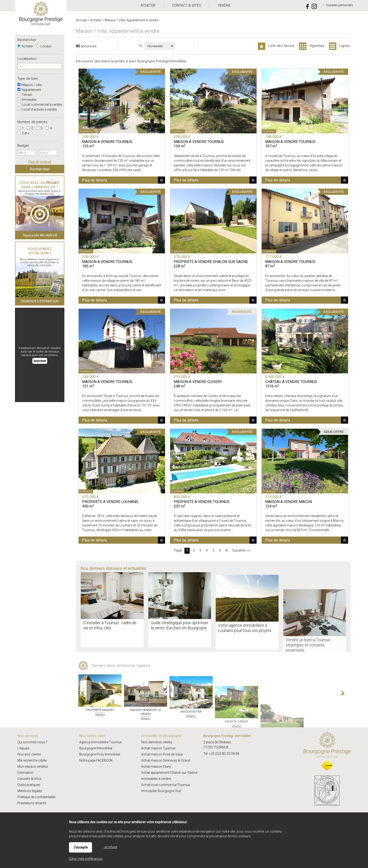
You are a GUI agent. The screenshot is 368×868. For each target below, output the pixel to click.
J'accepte (80, 847)
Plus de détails (95, 180)
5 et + (23, 133)
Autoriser (40, 361)
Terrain (25, 95)
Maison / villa (29, 85)
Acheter (25, 46)
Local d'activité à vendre (37, 109)
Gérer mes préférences (86, 859)
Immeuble (27, 100)
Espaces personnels (340, 5)
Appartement (29, 90)
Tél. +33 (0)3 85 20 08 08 (221, 754)
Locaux (44, 46)
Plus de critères (40, 162)
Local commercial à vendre (40, 105)
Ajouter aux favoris (161, 180)
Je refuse (110, 847)
